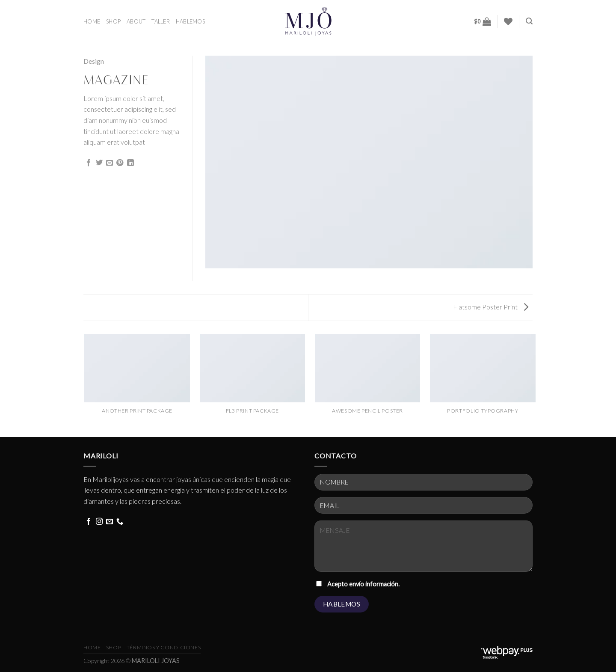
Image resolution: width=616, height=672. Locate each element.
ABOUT (136, 21)
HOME (92, 21)
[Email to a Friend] (110, 163)
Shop (114, 647)
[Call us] (120, 522)
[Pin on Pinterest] (120, 163)
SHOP (113, 21)
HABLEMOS (190, 21)
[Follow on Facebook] (89, 522)
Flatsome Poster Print (491, 307)
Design (94, 61)
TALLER (161, 21)
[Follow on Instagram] (99, 522)
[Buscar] (529, 21)
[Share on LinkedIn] (130, 163)
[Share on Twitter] (99, 163)
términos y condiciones (164, 647)
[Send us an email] (110, 522)
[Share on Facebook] (89, 163)
